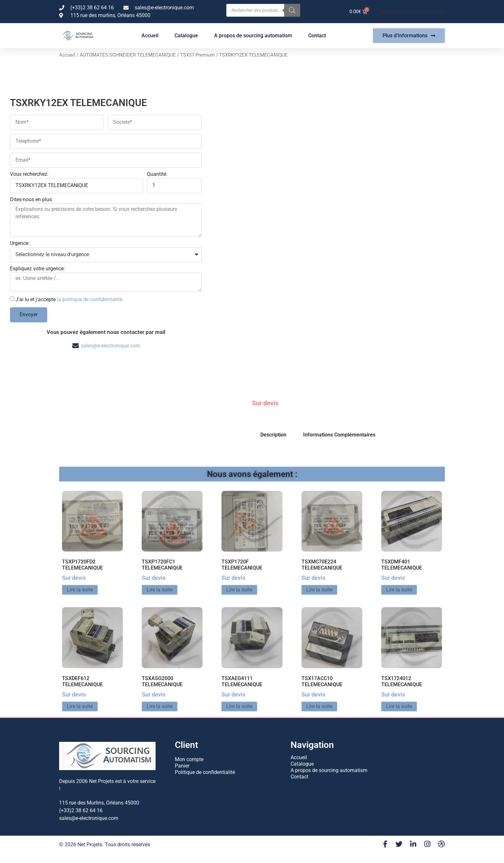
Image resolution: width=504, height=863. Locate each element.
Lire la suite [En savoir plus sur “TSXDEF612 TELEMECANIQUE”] (80, 706)
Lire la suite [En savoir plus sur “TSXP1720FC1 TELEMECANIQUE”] (160, 590)
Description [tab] (273, 435)
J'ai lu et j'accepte (69, 299)
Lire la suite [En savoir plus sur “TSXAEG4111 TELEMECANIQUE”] (239, 706)
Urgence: (20, 243)
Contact (317, 36)
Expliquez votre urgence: (37, 269)
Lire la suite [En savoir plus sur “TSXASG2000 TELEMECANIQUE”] (160, 706)
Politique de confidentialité (205, 772)
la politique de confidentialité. (90, 299)
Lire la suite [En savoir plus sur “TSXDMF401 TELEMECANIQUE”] (399, 590)
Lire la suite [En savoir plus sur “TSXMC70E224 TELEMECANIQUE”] (319, 590)
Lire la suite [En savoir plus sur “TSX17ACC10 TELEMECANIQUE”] (319, 706)
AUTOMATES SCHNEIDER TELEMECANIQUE (128, 55)
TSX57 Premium (198, 55)
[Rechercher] (292, 10)
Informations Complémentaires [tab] (339, 435)
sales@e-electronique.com (111, 346)
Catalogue (186, 36)
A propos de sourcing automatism (253, 36)
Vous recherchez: (29, 174)
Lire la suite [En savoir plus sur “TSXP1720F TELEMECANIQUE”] (239, 590)
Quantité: (157, 174)
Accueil (150, 36)
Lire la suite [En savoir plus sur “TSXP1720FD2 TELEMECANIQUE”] (80, 590)
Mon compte (189, 759)
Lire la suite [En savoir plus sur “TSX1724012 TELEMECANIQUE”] (399, 706)
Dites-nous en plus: (32, 200)
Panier (182, 765)
